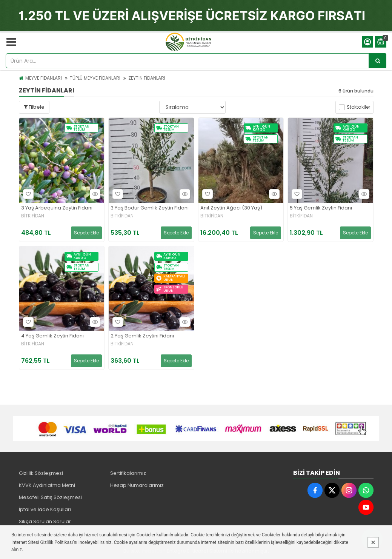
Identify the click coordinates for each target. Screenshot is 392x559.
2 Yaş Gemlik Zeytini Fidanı (142, 336)
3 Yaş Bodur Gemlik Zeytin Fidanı (150, 208)
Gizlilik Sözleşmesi (41, 473)
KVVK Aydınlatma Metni (47, 485)
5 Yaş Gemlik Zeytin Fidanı (321, 208)
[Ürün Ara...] (378, 61)
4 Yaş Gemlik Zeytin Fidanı (52, 336)
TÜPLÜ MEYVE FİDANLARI (95, 78)
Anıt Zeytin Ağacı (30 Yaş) (231, 208)
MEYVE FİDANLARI (44, 78)
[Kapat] (373, 542)
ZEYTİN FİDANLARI (147, 78)
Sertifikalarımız (128, 473)
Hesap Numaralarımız (137, 485)
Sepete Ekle (86, 233)
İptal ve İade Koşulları (45, 509)
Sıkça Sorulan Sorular (45, 521)
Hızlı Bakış (94, 194)
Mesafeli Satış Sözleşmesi (50, 497)
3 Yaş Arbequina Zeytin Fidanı (57, 208)
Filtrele (34, 107)
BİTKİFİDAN (33, 216)
